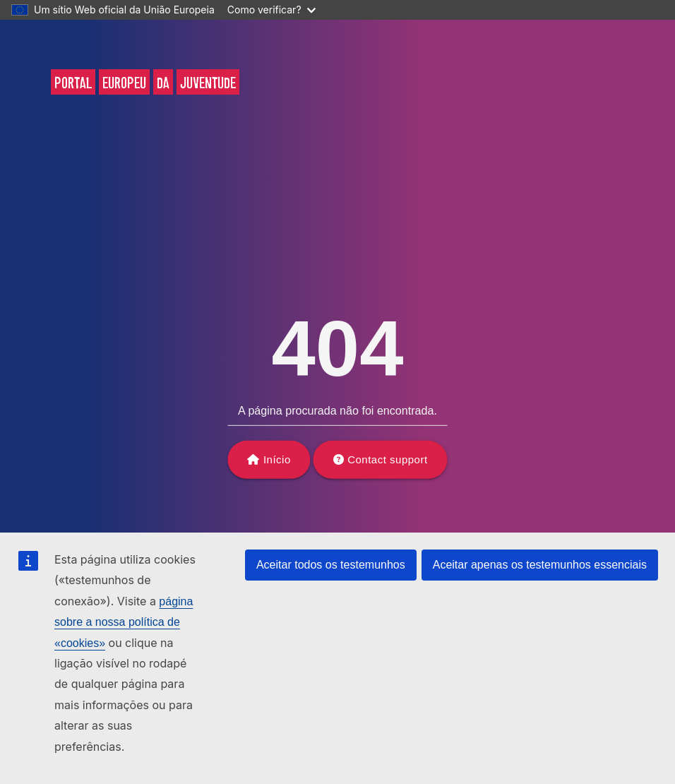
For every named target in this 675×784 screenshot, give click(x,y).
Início (277, 459)
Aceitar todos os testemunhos (331, 565)
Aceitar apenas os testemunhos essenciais (540, 565)
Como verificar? (271, 10)
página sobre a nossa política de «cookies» (124, 622)
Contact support (387, 459)
